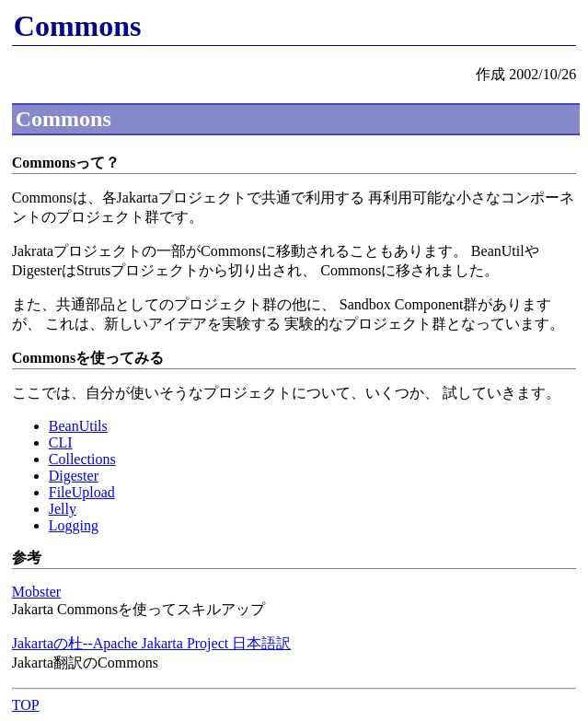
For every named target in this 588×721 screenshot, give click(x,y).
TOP (26, 705)
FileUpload (82, 492)
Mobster (36, 592)
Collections (82, 459)
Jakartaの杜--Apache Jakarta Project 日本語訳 (151, 643)
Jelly (63, 509)
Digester (74, 476)
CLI (61, 442)
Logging (74, 525)
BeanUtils (78, 426)
